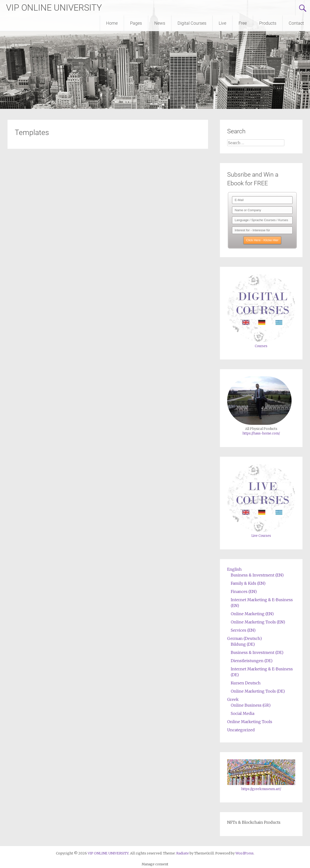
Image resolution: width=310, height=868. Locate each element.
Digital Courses (192, 23)
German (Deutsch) (244, 638)
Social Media (243, 713)
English (234, 569)
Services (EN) (243, 630)
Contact (296, 23)
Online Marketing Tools (250, 722)
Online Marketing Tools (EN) (258, 622)
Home (112, 23)
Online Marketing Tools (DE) (258, 691)
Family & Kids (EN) (248, 583)
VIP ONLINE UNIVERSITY (54, 8)
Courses (261, 346)
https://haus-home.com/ (261, 433)
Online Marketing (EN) (252, 614)
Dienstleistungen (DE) (252, 661)
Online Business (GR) (251, 705)
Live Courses (261, 536)
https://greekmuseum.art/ (261, 789)
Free (243, 23)
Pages (136, 23)
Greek (233, 699)
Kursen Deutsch (246, 683)
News (160, 23)
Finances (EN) (244, 591)
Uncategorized (241, 730)
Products (268, 23)
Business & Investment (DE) (257, 652)
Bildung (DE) (243, 644)
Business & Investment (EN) (257, 575)
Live (222, 23)
